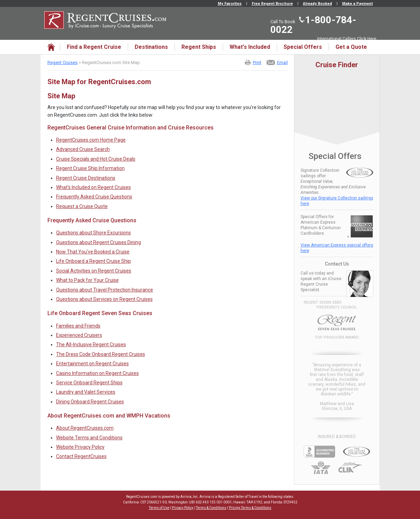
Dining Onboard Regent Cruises (90, 402)
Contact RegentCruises (81, 456)
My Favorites (230, 4)
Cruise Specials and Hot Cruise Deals (96, 159)
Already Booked (318, 4)
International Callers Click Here (347, 39)
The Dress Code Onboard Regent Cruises (101, 354)
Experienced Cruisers (79, 335)
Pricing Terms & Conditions (250, 508)
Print (257, 62)
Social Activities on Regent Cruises (94, 271)
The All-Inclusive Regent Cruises (91, 344)
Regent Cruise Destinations (86, 178)
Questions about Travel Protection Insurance (105, 290)
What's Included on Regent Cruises (93, 187)
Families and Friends (78, 326)
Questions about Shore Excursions (93, 233)
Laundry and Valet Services (86, 392)
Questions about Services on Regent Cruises (104, 299)
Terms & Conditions (211, 508)
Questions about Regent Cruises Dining (99, 242)
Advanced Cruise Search (83, 149)
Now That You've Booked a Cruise (93, 252)
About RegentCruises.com (85, 428)
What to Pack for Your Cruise (87, 280)
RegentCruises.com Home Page (91, 140)
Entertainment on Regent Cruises (92, 364)
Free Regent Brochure (272, 4)
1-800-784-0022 (313, 25)
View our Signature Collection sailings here (337, 201)
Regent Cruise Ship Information (90, 168)
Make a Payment (358, 4)
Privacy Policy (183, 508)
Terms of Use (159, 508)
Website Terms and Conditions (89, 438)
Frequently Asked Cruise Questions (94, 197)
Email (282, 62)
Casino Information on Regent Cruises (97, 373)
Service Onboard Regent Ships (89, 383)
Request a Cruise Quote (82, 206)
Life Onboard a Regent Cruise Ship (93, 261)
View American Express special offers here (337, 248)
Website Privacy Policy (80, 447)
